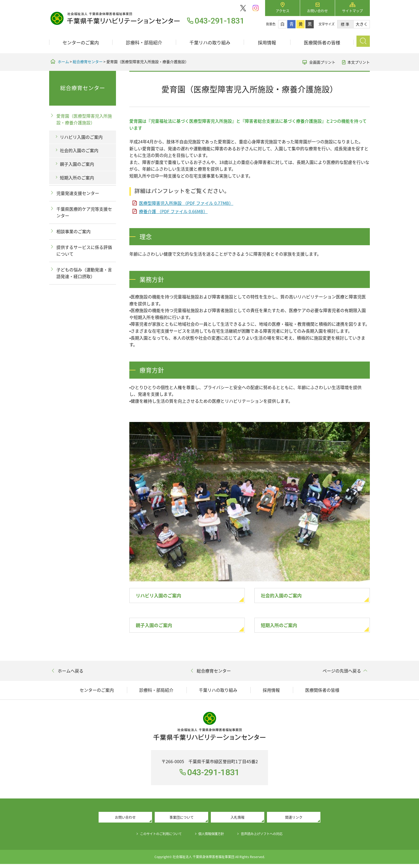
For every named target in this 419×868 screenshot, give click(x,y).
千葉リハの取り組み (210, 42)
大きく (362, 24)
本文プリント (359, 62)
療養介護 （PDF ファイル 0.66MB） (173, 211)
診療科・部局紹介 (144, 42)
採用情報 (267, 42)
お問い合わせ (317, 11)
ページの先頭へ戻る (342, 673)
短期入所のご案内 (283, 627)
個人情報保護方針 (212, 838)
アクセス (283, 11)
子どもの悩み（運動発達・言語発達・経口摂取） (84, 273)
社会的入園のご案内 (286, 596)
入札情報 (238, 820)
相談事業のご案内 (73, 231)
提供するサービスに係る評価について (84, 251)
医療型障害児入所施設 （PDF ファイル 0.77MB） (186, 203)
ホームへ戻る (71, 673)
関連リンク (294, 820)
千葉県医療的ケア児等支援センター (84, 212)
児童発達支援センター (78, 193)
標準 (345, 24)
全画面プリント (322, 62)
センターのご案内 (81, 42)
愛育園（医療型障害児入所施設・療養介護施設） (84, 119)
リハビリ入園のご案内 (164, 596)
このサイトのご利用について (155, 838)
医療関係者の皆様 (322, 42)
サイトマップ (352, 11)
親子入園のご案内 (158, 627)
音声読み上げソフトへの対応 (268, 838)
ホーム (63, 62)
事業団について (181, 820)
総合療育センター (88, 62)
